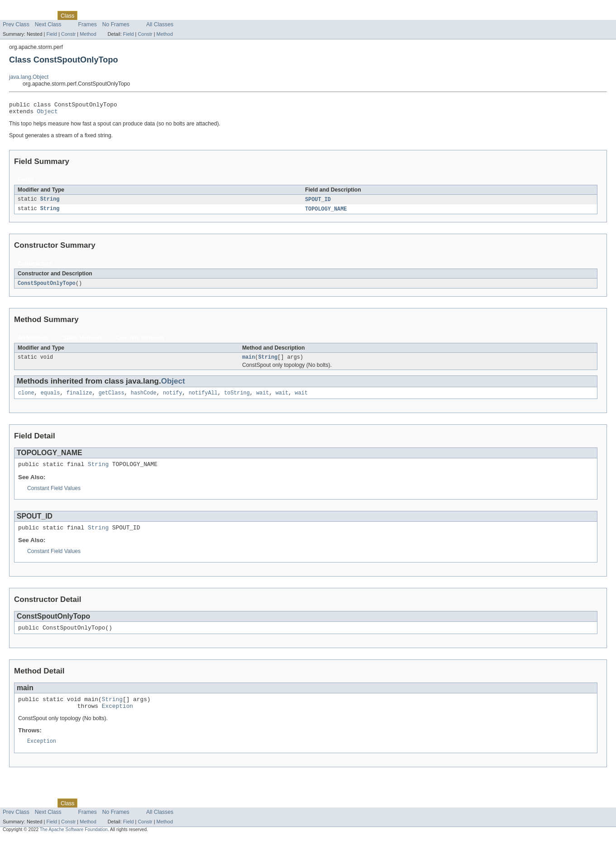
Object (48, 114)
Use (87, 15)
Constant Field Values (54, 495)
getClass (112, 399)
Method (88, 34)
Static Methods (82, 342)
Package (42, 15)
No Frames (116, 24)
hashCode (144, 399)
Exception (117, 718)
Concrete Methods (140, 342)
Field (52, 34)
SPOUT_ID (318, 202)
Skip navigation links (25, 8)
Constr (68, 34)
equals (50, 399)
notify (173, 399)
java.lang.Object (29, 77)
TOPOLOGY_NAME (326, 212)
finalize (79, 399)
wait (263, 399)
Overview (14, 15)
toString (237, 399)
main (248, 362)
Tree (103, 15)
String (50, 202)
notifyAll (203, 399)
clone (26, 399)
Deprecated (129, 15)
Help (173, 15)
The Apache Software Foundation (74, 843)
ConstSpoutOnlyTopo (47, 287)
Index (155, 15)
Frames (88, 24)
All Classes (160, 24)
